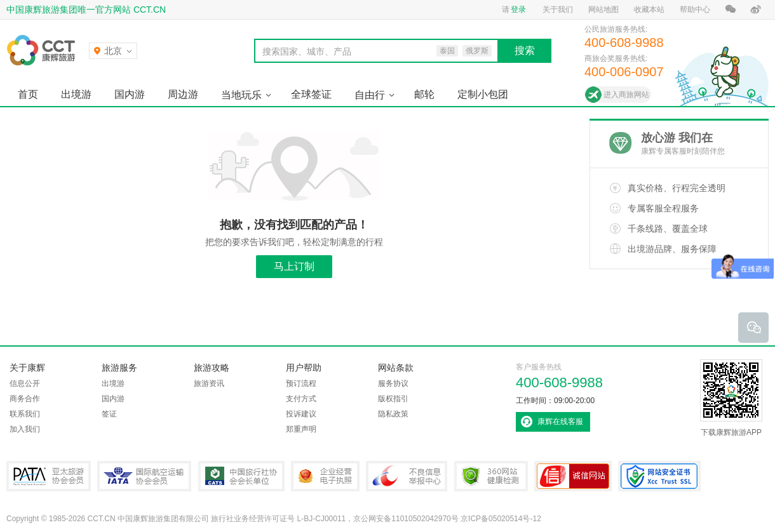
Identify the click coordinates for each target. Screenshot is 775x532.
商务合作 (25, 399)
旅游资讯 (209, 383)
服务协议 (393, 383)
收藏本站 (649, 10)
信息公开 (25, 383)
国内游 (130, 94)
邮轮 (424, 94)
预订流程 (301, 383)
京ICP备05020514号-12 (501, 519)
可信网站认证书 (573, 476)
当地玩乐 (241, 95)
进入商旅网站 (626, 95)
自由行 (370, 95)
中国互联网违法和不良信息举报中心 (407, 476)
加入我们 (25, 429)
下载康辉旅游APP (731, 398)
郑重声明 (301, 429)
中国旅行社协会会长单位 (241, 476)
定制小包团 (483, 94)
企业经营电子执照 (325, 476)
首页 (28, 94)
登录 (518, 10)
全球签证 (311, 94)
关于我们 (558, 10)
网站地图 (603, 10)
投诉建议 (301, 414)
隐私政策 (393, 414)
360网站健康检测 (491, 476)
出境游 (76, 94)
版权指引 (393, 399)
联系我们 (25, 414)
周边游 (183, 94)
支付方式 (301, 399)
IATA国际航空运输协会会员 (144, 476)
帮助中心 (695, 10)
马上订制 (294, 266)
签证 (109, 414)
